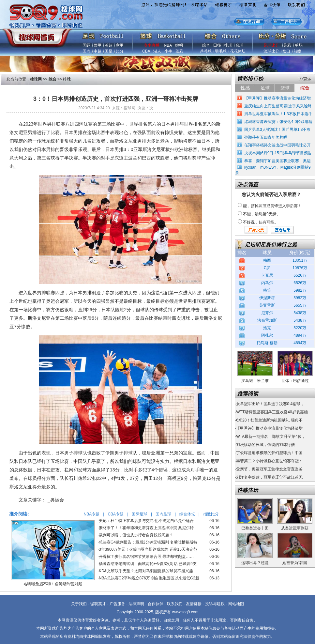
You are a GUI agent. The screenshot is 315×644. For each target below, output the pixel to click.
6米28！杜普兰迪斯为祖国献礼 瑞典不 (269, 420)
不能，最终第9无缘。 (262, 214)
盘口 (286, 51)
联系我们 (175, 604)
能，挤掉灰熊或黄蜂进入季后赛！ (272, 206)
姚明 (179, 45)
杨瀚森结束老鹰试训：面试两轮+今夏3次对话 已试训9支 (148, 564)
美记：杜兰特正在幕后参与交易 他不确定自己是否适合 (146, 521)
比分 (120, 51)
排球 (228, 45)
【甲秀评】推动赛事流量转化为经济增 (277, 98)
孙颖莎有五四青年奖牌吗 (266, 137)
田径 (217, 45)
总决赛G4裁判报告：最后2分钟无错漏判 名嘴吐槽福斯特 (148, 542)
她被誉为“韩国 (295, 563)
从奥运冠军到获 (295, 528)
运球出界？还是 (255, 563)
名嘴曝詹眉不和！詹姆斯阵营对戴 (53, 584)
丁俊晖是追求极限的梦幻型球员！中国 (269, 453)
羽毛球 (221, 51)
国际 (86, 45)
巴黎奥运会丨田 (255, 528)
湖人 (157, 51)
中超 (97, 51)
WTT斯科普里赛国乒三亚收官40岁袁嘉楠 (272, 412)
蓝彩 (179, 51)
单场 (299, 45)
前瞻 (297, 51)
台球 (239, 45)
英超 (109, 45)
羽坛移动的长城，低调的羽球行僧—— (269, 445)
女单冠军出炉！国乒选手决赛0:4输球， (270, 404)
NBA (168, 45)
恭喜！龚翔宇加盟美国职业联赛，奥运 (277, 161)
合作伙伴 (156, 604)
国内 (86, 51)
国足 (109, 51)
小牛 (168, 51)
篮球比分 (271, 51)
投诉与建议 (215, 604)
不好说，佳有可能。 (261, 222)
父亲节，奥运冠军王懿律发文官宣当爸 (269, 469)
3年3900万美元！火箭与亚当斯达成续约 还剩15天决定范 (148, 549)
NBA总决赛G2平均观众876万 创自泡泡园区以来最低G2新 (149, 578)
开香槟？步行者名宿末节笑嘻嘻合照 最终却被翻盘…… (146, 557)
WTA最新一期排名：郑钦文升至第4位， (271, 437)
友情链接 (194, 604)
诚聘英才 (98, 604)
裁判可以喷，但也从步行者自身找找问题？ (136, 535)
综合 (206, 45)
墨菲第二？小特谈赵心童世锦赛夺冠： (269, 461)
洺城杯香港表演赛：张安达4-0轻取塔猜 (278, 122)
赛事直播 (152, 45)
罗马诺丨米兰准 (255, 381)
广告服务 (117, 604)
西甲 (97, 45)
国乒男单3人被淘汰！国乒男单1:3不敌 (277, 130)
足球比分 (271, 45)
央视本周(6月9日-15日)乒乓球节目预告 (278, 153)
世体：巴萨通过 (295, 381)
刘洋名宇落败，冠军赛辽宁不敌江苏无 (269, 477)
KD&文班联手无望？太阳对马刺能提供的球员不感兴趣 (146, 571)
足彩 (287, 45)
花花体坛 (238, 51)
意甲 (120, 45)
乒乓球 (206, 51)
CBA (146, 51)
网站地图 (236, 604)
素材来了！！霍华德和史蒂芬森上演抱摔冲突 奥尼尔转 (146, 528)
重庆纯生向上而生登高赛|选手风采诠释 (278, 106)
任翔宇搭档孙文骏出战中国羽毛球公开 (277, 145)
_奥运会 (56, 500)
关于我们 (79, 604)
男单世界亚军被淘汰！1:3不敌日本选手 (278, 114)
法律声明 (136, 604)
